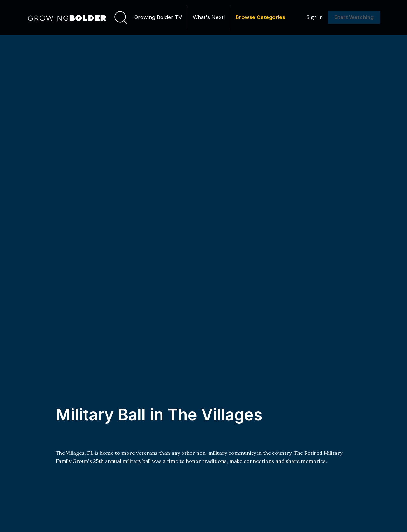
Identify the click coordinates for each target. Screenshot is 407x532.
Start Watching (354, 18)
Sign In (315, 18)
